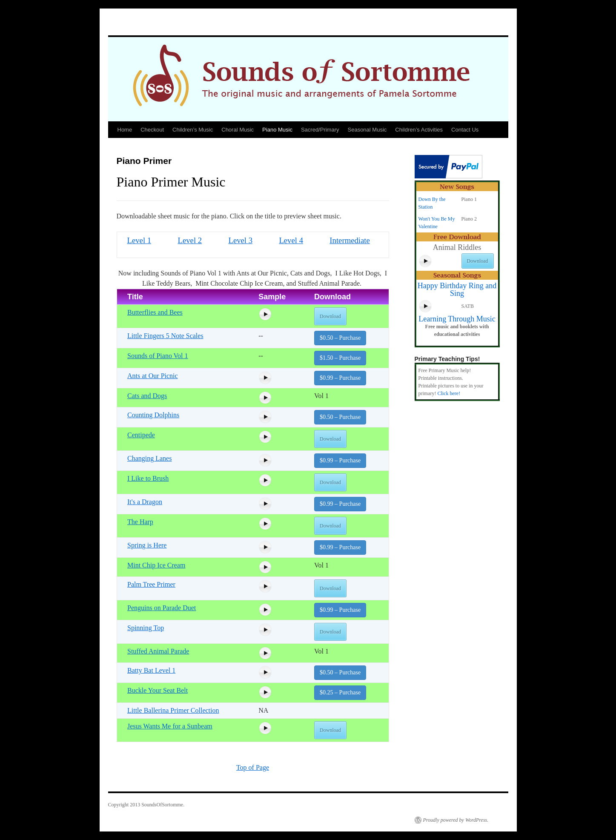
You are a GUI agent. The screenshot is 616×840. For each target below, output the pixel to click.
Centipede (141, 435)
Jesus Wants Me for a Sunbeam (170, 726)
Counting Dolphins (153, 415)
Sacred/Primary (320, 130)
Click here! (449, 393)
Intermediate (350, 240)
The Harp (140, 522)
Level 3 (240, 240)
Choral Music (238, 130)
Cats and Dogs (147, 396)
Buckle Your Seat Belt (158, 690)
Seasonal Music (367, 130)
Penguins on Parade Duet (162, 608)
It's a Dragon (145, 502)
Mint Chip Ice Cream (156, 565)
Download (330, 316)
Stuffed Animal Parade (158, 651)
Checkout (152, 130)
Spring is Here (147, 545)
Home (125, 130)
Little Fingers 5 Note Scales (165, 336)
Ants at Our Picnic (153, 376)
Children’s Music (193, 130)
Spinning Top (146, 628)
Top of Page (253, 767)
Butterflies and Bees (155, 312)
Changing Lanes (149, 458)
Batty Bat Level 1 (151, 670)
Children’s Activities (419, 130)
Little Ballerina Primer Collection (173, 710)
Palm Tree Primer (151, 584)
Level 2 (190, 240)
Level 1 (139, 240)
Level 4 (291, 240)
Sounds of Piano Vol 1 (158, 356)
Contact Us (465, 130)
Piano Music (277, 130)
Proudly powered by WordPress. (456, 820)
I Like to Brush (148, 478)
